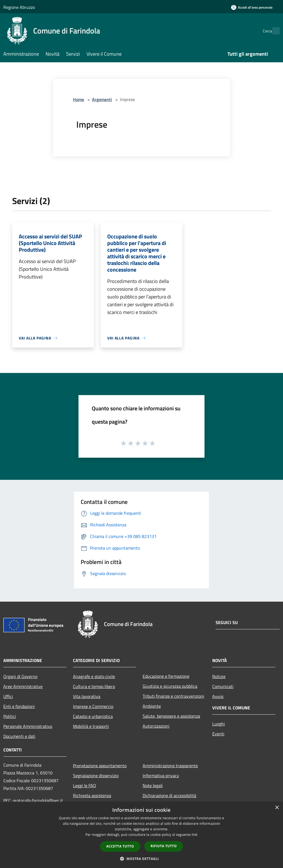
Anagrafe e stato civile (94, 676)
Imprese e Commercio (93, 706)
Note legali (153, 785)
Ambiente (152, 706)
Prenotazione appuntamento (100, 766)
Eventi (218, 734)
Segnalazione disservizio (96, 776)
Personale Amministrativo (28, 726)
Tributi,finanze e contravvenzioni (173, 696)
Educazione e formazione (166, 676)
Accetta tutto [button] (120, 846)
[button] (141, 859)
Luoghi (219, 724)
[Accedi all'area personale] (252, 7)
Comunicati (223, 686)
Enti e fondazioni (19, 706)
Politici (10, 716)
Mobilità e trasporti (91, 726)
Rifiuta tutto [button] (164, 846)
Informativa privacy (161, 776)
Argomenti (102, 99)
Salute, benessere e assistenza (171, 716)
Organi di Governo (20, 676)
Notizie (219, 676)
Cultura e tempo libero (94, 686)
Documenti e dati (19, 736)
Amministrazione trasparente (170, 766)
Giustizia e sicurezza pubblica (170, 686)
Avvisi (218, 696)
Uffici (8, 696)
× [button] (277, 808)
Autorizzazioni (156, 726)
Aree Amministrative (23, 686)
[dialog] (141, 835)
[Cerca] (273, 31)
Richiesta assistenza (92, 795)
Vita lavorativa (87, 696)
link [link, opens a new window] (195, 835)
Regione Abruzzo (19, 7)
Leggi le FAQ (85, 785)
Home (78, 99)
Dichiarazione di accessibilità (169, 795)
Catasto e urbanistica (93, 716)
